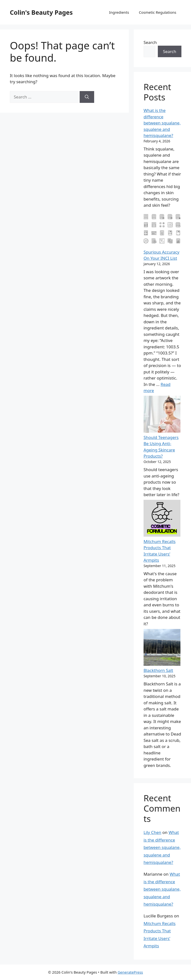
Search (150, 42)
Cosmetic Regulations (158, 12)
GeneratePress (130, 972)
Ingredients (119, 12)
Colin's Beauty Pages (41, 12)
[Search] (87, 97)
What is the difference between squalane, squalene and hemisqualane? (162, 123)
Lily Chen (152, 832)
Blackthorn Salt (158, 670)
